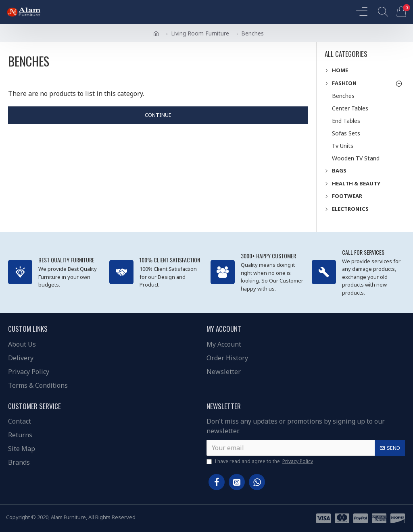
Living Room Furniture (200, 33)
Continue (158, 115)
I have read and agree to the (260, 461)
